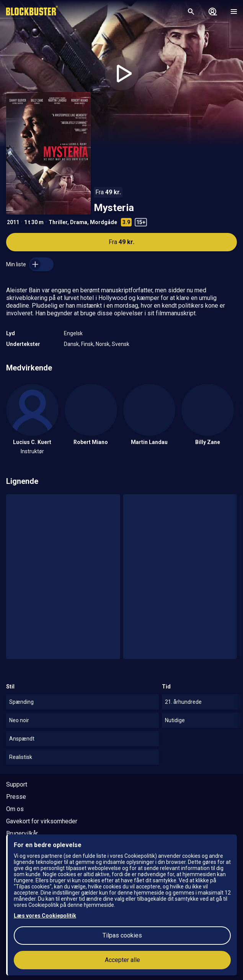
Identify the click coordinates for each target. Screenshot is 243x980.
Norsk (103, 344)
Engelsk (73, 333)
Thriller (58, 222)
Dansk (71, 344)
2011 (13, 222)
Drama (79, 222)
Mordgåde (104, 222)
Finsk (87, 344)
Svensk (121, 344)
